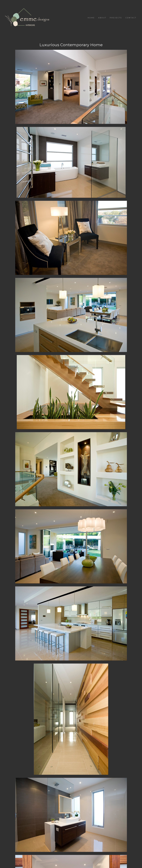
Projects (116, 18)
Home (91, 18)
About (102, 18)
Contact (131, 18)
